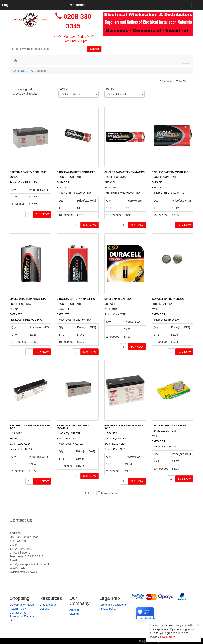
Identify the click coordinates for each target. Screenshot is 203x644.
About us (75, 610)
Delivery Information (22, 605)
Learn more (168, 637)
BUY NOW (42, 214)
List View (182, 81)
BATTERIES (20, 71)
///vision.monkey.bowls (23, 572)
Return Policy (18, 609)
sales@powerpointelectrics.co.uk (30, 564)
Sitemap (74, 614)
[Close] (198, 625)
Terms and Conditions (113, 605)
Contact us (21, 520)
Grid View (165, 81)
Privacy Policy (108, 609)
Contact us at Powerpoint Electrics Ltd (22, 616)
